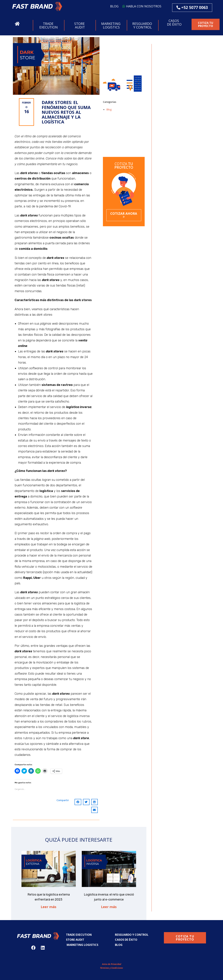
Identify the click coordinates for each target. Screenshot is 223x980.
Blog (109, 109)
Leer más (49, 907)
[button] (37, 6)
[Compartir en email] (94, 810)
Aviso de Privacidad (112, 964)
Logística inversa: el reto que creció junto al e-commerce (120, 137)
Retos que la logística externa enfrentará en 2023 (121, 128)
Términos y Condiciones (111, 968)
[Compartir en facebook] (78, 802)
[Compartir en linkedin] (94, 802)
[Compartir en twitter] (86, 802)
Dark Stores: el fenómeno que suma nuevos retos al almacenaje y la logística (124, 148)
